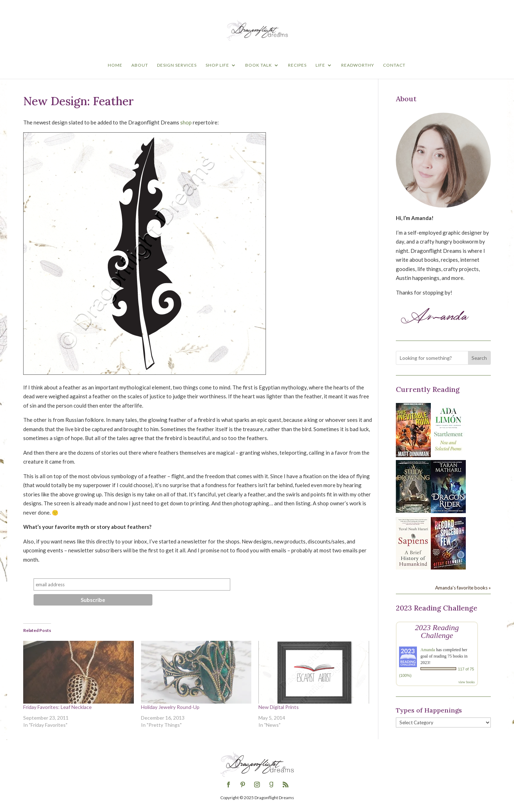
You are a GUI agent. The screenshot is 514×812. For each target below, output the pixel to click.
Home (115, 65)
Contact (394, 65)
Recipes (297, 65)
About (140, 65)
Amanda (428, 650)
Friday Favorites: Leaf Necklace (57, 707)
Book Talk (259, 65)
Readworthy (358, 65)
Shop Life (217, 65)
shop (186, 122)
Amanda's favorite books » (463, 588)
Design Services (177, 65)
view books (467, 682)
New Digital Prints (279, 707)
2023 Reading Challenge (437, 631)
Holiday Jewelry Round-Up (170, 707)
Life (320, 65)
